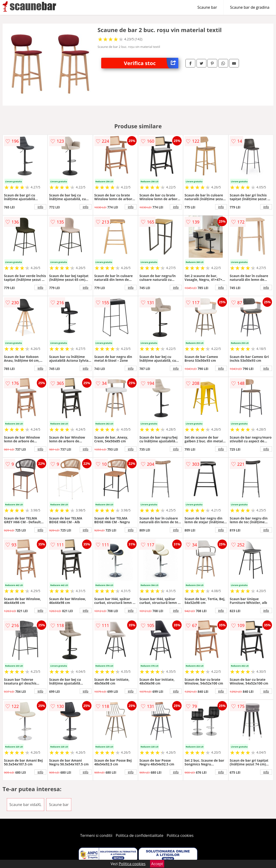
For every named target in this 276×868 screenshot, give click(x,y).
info (40, 207)
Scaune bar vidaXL (25, 805)
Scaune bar (207, 7)
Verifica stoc (151, 63)
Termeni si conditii (96, 835)
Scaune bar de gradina (250, 7)
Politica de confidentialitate (140, 835)
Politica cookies (180, 835)
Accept (157, 864)
